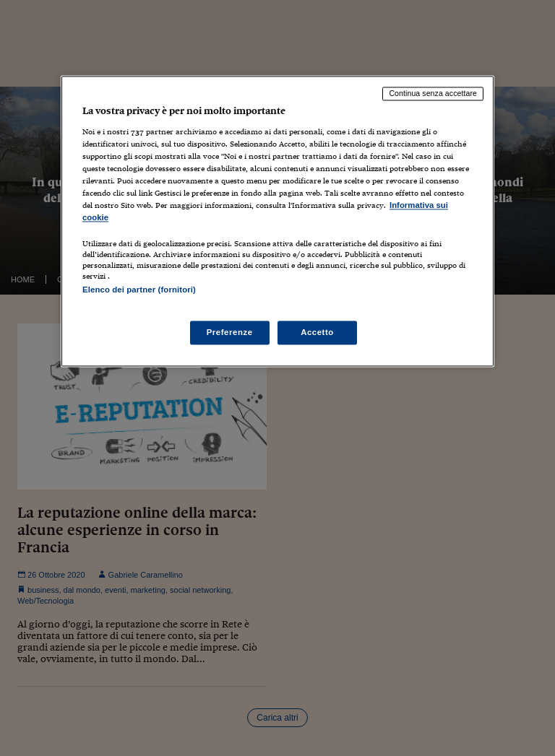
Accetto (317, 332)
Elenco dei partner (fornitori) (139, 290)
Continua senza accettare (433, 93)
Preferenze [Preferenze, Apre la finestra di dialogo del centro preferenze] (230, 332)
